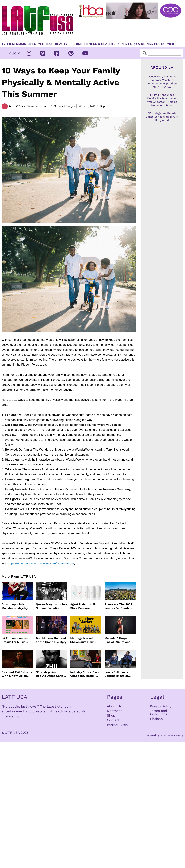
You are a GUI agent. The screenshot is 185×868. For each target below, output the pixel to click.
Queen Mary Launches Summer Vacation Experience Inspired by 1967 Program (51, 606)
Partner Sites (117, 725)
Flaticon (156, 719)
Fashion (76, 44)
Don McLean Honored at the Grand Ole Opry (51, 640)
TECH (49, 44)
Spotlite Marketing (172, 735)
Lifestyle (36, 44)
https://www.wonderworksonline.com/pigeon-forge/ (41, 563)
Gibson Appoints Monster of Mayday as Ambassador (17, 606)
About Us (114, 706)
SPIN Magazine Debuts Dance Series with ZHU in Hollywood (50, 674)
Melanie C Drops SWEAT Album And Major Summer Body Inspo (119, 640)
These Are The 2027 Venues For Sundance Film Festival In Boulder (120, 606)
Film (11, 44)
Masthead (115, 711)
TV (4, 44)
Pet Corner (164, 44)
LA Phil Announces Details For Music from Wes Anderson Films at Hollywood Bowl (15, 640)
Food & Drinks (140, 44)
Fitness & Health (98, 44)
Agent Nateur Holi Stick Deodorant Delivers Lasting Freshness (83, 606)
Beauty (61, 44)
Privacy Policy (161, 706)
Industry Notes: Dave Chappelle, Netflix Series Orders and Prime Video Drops (85, 674)
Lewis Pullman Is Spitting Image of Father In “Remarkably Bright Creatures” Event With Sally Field (118, 674)
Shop (111, 715)
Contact (113, 720)
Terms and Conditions (159, 712)
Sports (121, 44)
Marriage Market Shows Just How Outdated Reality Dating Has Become (84, 640)
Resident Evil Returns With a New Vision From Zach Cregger (17, 674)
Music (21, 44)
